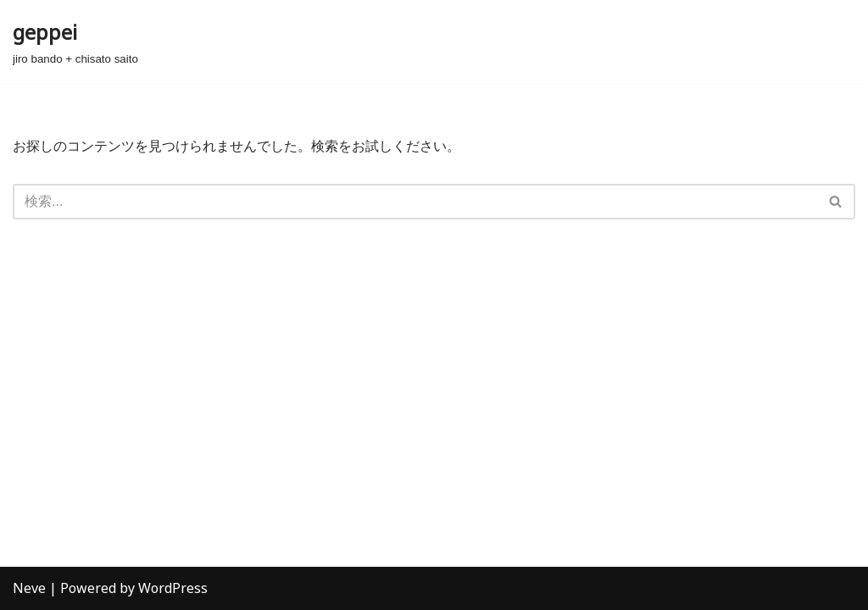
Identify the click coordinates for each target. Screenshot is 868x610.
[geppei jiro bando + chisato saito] (75, 42)
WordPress (173, 588)
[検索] (415, 202)
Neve (29, 588)
